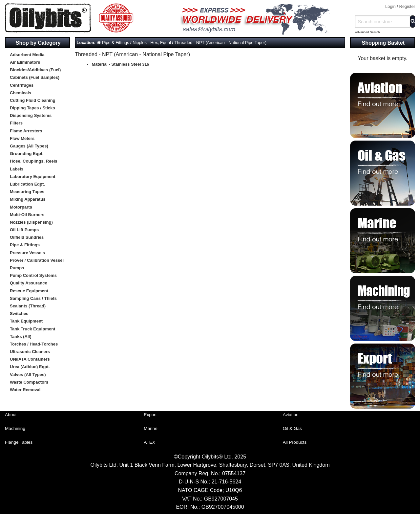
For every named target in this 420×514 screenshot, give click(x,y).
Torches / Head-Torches (34, 344)
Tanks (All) (21, 336)
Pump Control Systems (33, 275)
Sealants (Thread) (28, 306)
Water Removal (25, 390)
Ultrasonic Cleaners (30, 352)
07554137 (234, 473)
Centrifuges (22, 85)
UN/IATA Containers (30, 359)
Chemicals (21, 93)
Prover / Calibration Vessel (37, 260)
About (11, 415)
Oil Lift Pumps (24, 230)
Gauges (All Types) (29, 146)
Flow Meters (22, 138)
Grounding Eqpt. (27, 154)
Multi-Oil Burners (27, 215)
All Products (295, 442)
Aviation (291, 415)
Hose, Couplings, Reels (33, 161)
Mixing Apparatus (28, 199)
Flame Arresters (26, 131)
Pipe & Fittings (25, 245)
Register (407, 6)
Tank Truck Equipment (32, 329)
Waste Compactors (29, 382)
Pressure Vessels (27, 253)
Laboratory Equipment (33, 177)
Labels (17, 169)
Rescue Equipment (29, 291)
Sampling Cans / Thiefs (33, 298)
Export (150, 415)
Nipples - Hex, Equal (152, 43)
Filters (16, 123)
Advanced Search (367, 32)
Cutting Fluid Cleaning (33, 100)
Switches (19, 313)
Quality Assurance (29, 283)
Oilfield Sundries (27, 237)
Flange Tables (19, 442)
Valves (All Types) (28, 375)
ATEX (149, 442)
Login (390, 6)
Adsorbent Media (27, 55)
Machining (15, 428)
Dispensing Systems (31, 115)
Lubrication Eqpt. (27, 184)
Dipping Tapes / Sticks (32, 108)
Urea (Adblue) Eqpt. (30, 367)
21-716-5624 (226, 482)
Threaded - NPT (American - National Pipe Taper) (220, 43)
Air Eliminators (25, 62)
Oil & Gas (292, 428)
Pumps (17, 268)
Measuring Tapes (27, 192)
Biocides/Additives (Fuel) (35, 70)
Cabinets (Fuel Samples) (35, 77)
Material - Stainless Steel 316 (121, 64)
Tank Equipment (26, 321)
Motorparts (21, 207)
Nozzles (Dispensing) (31, 222)
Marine (151, 428)
